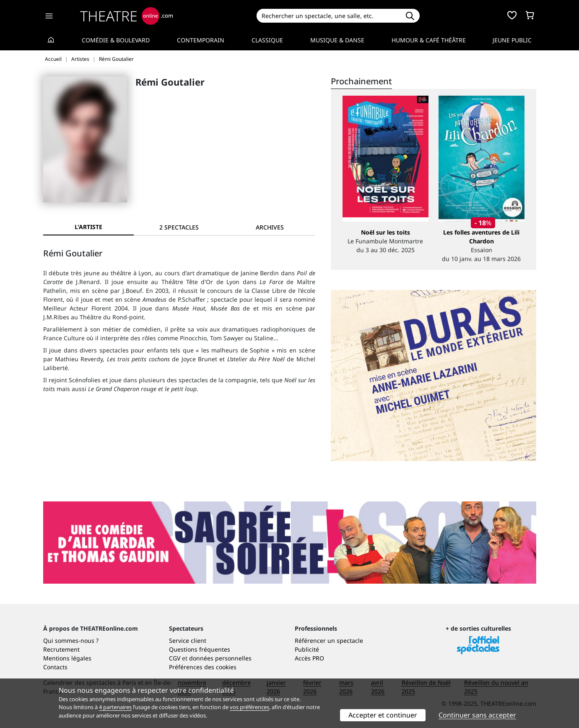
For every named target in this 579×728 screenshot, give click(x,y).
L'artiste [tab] (88, 227)
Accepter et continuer (383, 715)
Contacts (55, 667)
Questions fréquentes (200, 649)
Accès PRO (309, 658)
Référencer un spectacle (329, 641)
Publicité (307, 649)
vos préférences (249, 707)
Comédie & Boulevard (116, 40)
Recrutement (61, 649)
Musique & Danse (337, 40)
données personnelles (220, 658)
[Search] (328, 16)
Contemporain (201, 40)
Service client (188, 641)
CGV (175, 658)
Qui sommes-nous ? (71, 641)
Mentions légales (67, 658)
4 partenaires (115, 707)
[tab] (179, 227)
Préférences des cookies (203, 667)
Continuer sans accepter (477, 715)
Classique (267, 40)
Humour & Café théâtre (429, 40)
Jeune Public (512, 40)
